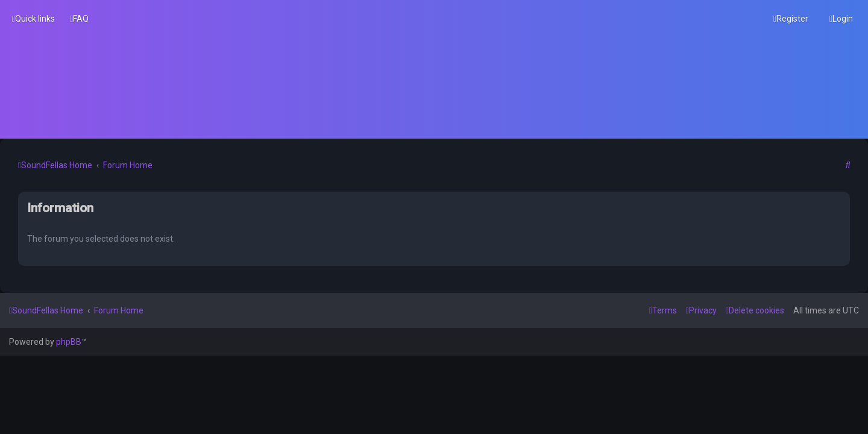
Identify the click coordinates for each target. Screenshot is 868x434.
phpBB (69, 342)
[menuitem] (79, 19)
